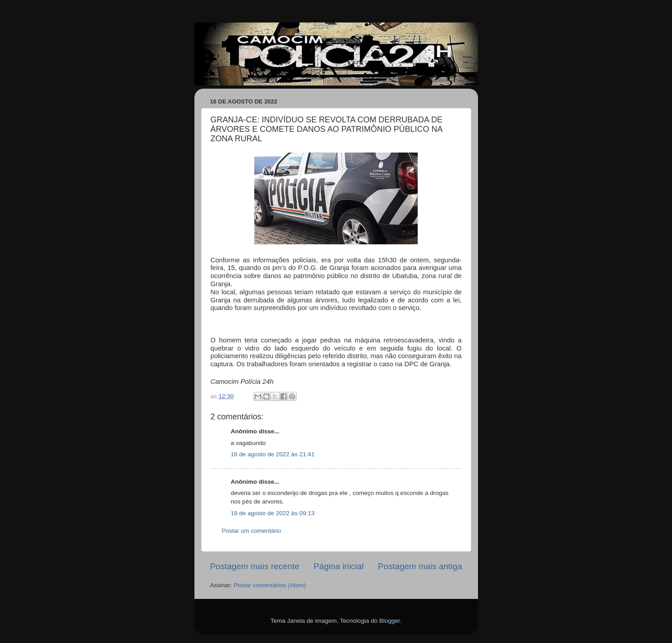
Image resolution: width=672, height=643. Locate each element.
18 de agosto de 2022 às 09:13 (273, 513)
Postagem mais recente (255, 566)
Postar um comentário (252, 531)
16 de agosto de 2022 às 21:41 (273, 454)
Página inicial (339, 566)
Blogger (389, 621)
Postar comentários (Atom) (270, 585)
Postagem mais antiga (420, 566)
